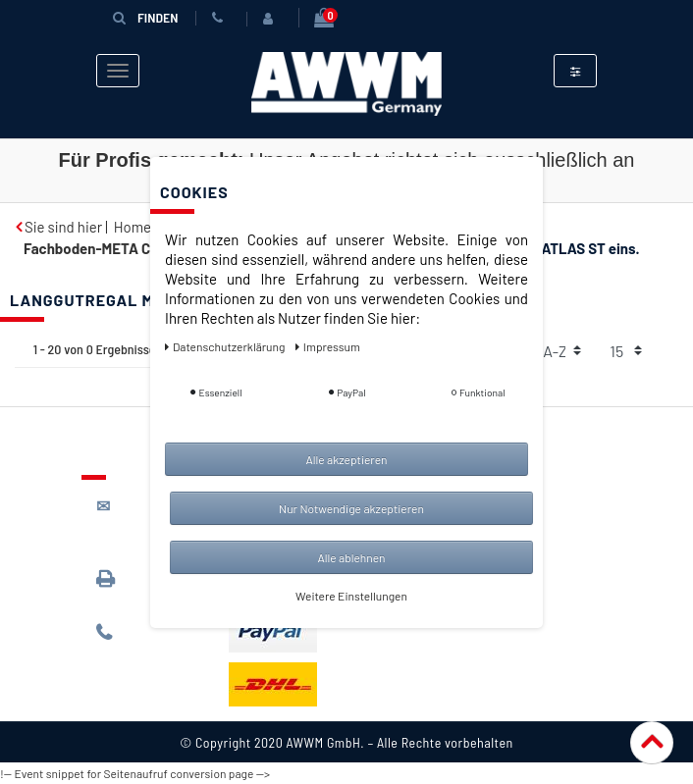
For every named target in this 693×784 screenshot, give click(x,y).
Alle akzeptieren (346, 459)
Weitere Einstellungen (351, 596)
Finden (145, 17)
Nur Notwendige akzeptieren (351, 508)
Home (133, 227)
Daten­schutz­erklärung (226, 346)
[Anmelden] (272, 19)
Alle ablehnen (351, 557)
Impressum (328, 346)
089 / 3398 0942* (133, 587)
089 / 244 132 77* (146, 641)
